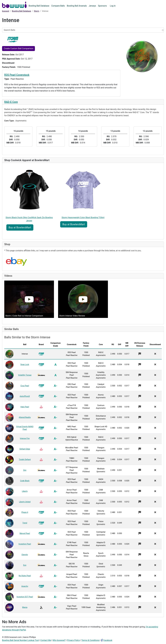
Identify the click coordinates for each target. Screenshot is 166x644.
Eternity (25, 555)
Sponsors (102, 6)
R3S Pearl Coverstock (17, 75)
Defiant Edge (25, 449)
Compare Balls (58, 6)
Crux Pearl (25, 386)
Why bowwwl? (59, 640)
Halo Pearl (25, 407)
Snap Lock (25, 365)
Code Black (25, 481)
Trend (25, 523)
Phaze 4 (25, 512)
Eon (25, 565)
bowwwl (6, 11)
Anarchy (25, 586)
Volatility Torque (25, 375)
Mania (25, 607)
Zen (25, 470)
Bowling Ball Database (39, 6)
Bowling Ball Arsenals (77, 6)
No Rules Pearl (25, 576)
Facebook (108, 640)
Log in (113, 6)
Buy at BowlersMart (20, 227)
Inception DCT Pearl (25, 597)
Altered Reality (25, 417)
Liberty (25, 491)
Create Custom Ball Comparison (18, 48)
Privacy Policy (74, 640)
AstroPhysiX (25, 396)
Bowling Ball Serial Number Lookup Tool (20, 640)
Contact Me (46, 640)
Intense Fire (25, 438)
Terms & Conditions (91, 640)
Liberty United (25, 502)
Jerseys (92, 6)
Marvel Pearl (25, 533)
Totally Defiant (25, 460)
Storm (37, 11)
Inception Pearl (25, 544)
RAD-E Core (11, 102)
